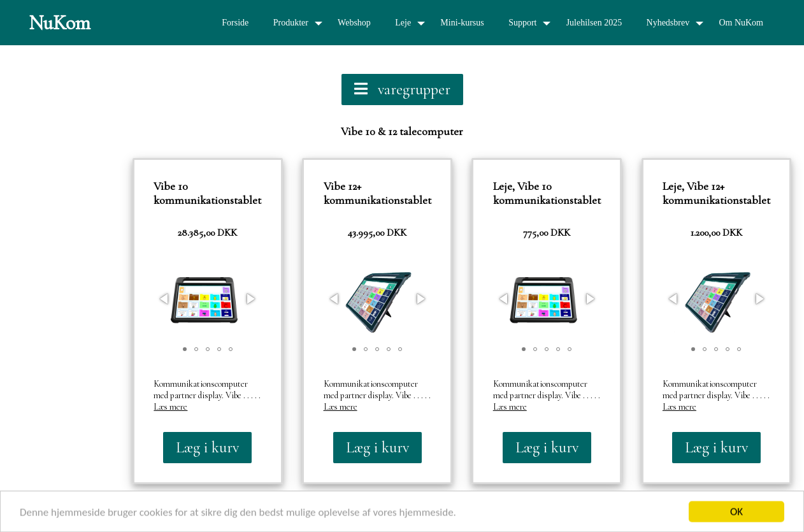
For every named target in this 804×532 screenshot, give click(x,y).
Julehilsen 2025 (594, 23)
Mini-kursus (462, 23)
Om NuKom (741, 23)
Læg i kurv (207, 448)
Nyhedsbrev (668, 23)
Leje (403, 23)
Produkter (291, 23)
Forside (235, 23)
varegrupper (402, 90)
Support (522, 23)
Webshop (354, 23)
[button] (165, 299)
